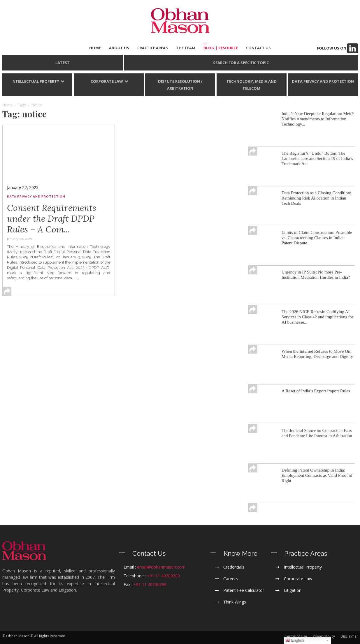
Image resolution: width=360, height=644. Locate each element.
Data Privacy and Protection (323, 81)
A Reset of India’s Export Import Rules (316, 391)
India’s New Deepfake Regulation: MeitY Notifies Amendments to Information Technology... (318, 119)
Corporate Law (107, 81)
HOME (95, 48)
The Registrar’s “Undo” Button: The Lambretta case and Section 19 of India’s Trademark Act (317, 158)
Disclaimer (349, 636)
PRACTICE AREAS (153, 48)
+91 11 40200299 (150, 584)
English (295, 641)
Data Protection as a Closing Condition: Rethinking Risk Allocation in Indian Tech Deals (316, 198)
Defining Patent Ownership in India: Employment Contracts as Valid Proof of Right (317, 475)
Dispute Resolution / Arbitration (180, 85)
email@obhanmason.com (161, 567)
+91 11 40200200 (163, 576)
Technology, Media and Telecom (252, 85)
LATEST (63, 63)
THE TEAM (186, 48)
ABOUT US (119, 48)
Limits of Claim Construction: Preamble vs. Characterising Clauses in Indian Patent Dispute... (317, 238)
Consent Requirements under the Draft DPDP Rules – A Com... (52, 218)
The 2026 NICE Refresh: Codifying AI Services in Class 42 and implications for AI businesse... (317, 317)
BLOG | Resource (221, 48)
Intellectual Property (35, 81)
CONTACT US (258, 48)
